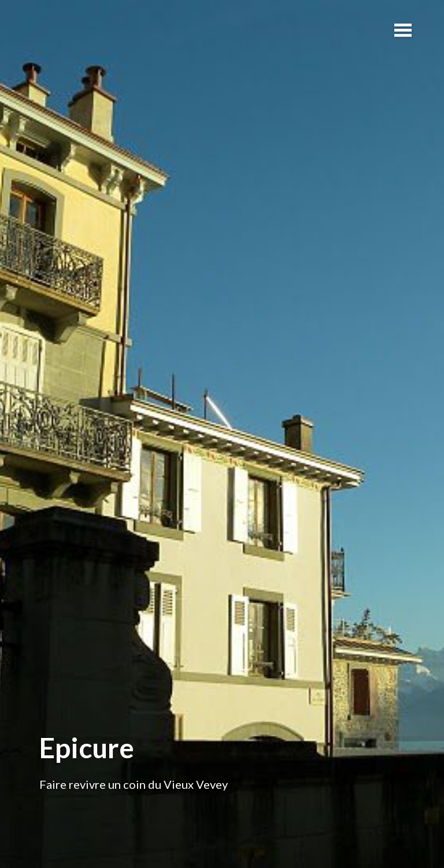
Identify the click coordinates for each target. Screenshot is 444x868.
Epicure (87, 748)
